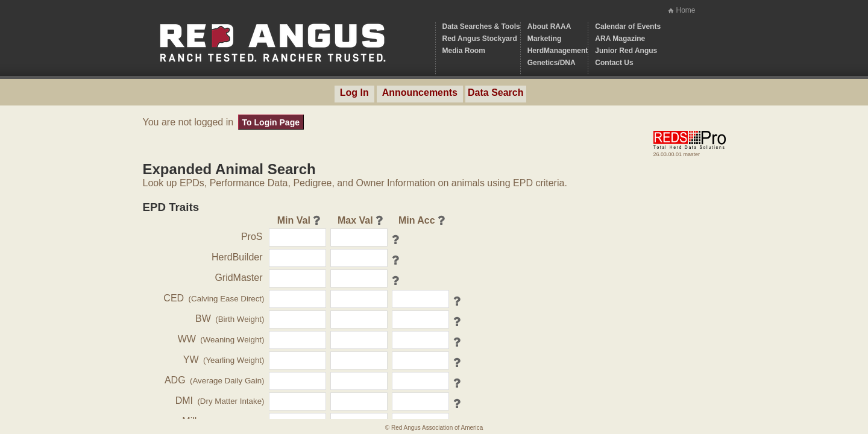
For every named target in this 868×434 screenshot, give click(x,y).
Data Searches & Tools (481, 27)
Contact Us (614, 63)
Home (685, 10)
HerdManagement (558, 51)
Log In (354, 93)
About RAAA (549, 27)
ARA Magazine (620, 39)
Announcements (420, 93)
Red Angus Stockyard (480, 39)
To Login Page (271, 122)
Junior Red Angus (626, 51)
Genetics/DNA (552, 63)
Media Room (464, 51)
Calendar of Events (628, 27)
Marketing (545, 39)
